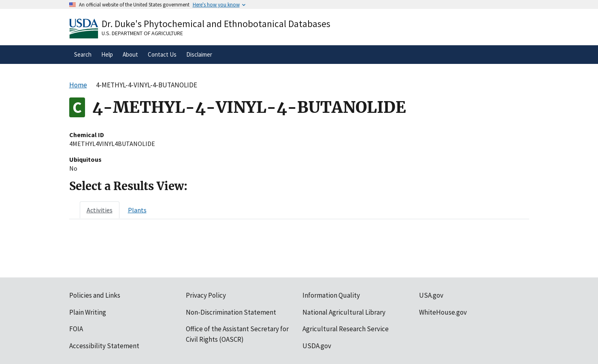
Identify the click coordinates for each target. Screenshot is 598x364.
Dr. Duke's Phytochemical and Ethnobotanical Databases (216, 24)
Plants (137, 210)
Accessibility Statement (104, 346)
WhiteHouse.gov (443, 312)
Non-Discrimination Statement (231, 312)
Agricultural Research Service (346, 329)
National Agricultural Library (344, 312)
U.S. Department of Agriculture (142, 33)
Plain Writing (88, 312)
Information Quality (331, 295)
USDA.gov (317, 346)
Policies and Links (95, 295)
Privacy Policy (206, 295)
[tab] (100, 210)
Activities (100, 210)
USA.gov (431, 295)
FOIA (76, 329)
